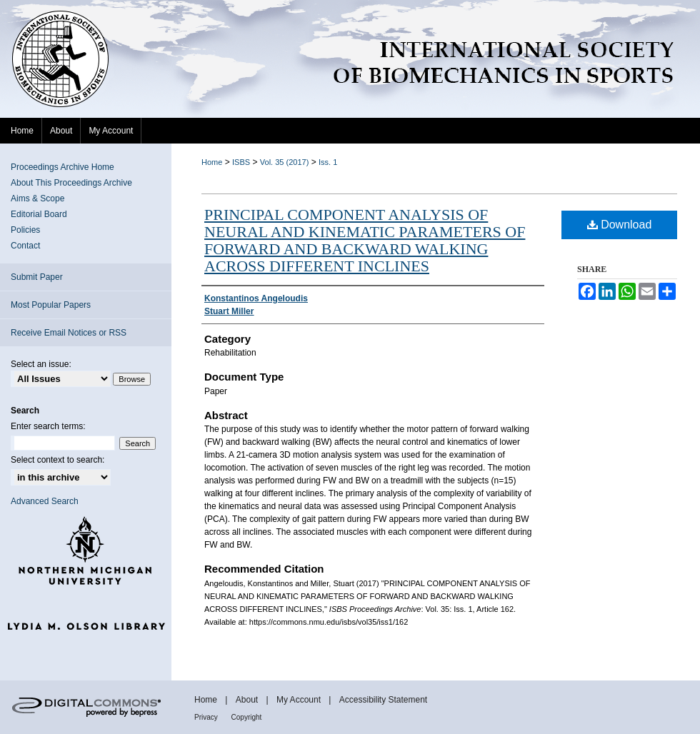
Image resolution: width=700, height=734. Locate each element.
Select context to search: (57, 460)
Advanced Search (45, 501)
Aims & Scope (37, 198)
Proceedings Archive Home (62, 167)
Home (212, 162)
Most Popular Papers (51, 305)
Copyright (247, 717)
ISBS (241, 162)
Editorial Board (39, 214)
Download (620, 225)
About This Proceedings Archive (71, 183)
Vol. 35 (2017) (285, 162)
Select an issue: (41, 364)
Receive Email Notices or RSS (69, 333)
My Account (300, 700)
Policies (25, 230)
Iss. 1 (328, 162)
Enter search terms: (48, 426)
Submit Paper (37, 277)
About (248, 700)
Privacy (207, 717)
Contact (25, 246)
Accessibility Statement (383, 700)
